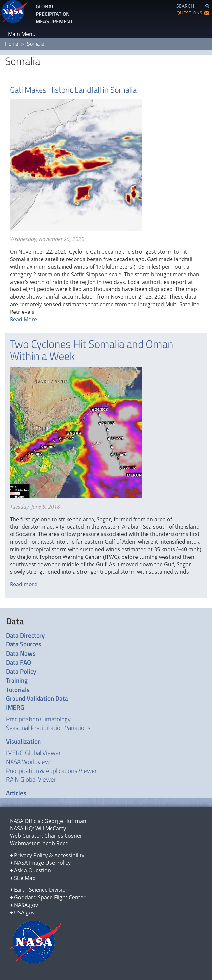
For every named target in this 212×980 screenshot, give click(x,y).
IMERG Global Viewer (33, 753)
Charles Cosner (63, 836)
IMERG (15, 707)
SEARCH (185, 6)
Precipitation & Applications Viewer (51, 770)
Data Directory (25, 635)
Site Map (25, 878)
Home (12, 44)
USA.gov (24, 912)
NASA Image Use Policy (42, 863)
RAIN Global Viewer (31, 779)
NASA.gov (26, 905)
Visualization (23, 741)
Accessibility (69, 855)
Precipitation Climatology (38, 719)
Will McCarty (51, 828)
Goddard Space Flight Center (50, 897)
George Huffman (65, 821)
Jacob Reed (55, 843)
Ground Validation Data (37, 698)
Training (17, 680)
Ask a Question (33, 870)
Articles (16, 793)
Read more (24, 584)
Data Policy (21, 671)
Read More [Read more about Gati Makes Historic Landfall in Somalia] (23, 319)
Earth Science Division (41, 890)
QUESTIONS (189, 13)
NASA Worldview (28, 762)
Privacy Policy (31, 855)
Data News (21, 653)
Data (15, 621)
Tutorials (18, 689)
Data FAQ (18, 662)
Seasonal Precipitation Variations (48, 728)
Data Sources (24, 644)
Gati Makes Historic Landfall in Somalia (73, 90)
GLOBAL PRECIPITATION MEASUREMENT (54, 14)
